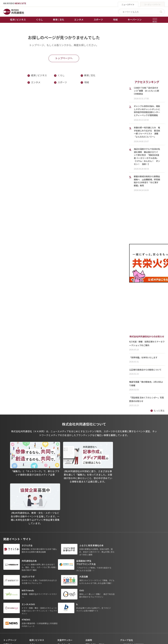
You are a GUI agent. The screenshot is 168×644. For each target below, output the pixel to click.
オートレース (64, 573)
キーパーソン (135, 19)
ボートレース (64, 582)
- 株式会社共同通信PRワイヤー (134, 577)
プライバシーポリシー (96, 573)
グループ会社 (127, 569)
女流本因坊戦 (64, 590)
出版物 (89, 569)
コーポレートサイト (152, 4)
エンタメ (79, 19)
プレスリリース (37, 595)
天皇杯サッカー (65, 569)
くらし (39, 19)
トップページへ (64, 58)
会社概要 (90, 582)
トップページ (10, 569)
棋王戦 (61, 586)
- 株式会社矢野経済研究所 (132, 582)
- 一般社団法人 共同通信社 (132, 573)
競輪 (60, 577)
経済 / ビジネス (18, 19)
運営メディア (92, 577)
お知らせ (8, 573)
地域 (115, 19)
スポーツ (98, 19)
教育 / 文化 (59, 19)
